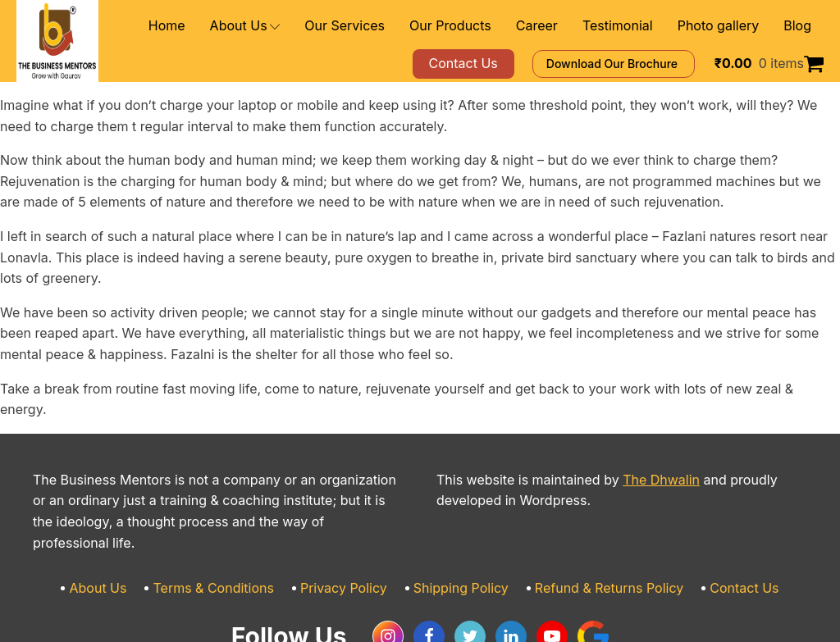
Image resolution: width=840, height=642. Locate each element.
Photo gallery (726, 26)
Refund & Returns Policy (593, 525)
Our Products (485, 26)
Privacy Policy (352, 525)
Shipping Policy (459, 525)
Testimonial (635, 26)
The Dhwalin (631, 438)
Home (229, 26)
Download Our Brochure (637, 64)
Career (562, 26)
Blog (799, 26)
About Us (301, 26)
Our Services (392, 26)
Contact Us (716, 525)
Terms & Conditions (234, 525)
